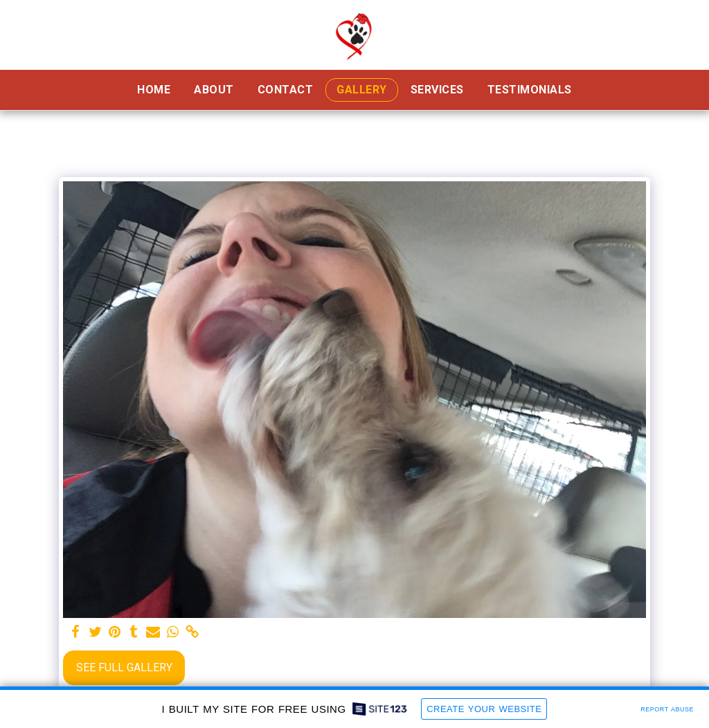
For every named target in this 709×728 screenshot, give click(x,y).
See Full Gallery (124, 667)
